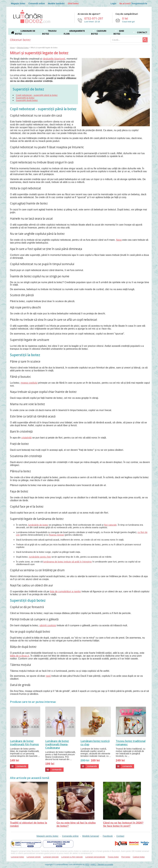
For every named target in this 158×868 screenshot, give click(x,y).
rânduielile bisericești (54, 59)
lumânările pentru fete (40, 557)
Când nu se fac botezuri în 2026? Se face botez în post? (123, 805)
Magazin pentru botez (47, 836)
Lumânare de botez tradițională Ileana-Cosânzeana (57, 744)
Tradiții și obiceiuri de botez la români (29, 805)
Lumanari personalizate (95, 857)
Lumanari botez (17, 857)
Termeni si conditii (105, 864)
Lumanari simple (34, 857)
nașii (48, 676)
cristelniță (26, 438)
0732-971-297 (94, 18)
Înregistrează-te (139, 3)
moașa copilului (29, 383)
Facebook (108, 836)
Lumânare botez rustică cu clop (95, 743)
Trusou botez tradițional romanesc (131, 743)
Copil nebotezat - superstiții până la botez (37, 95)
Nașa (119, 240)
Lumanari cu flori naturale (72, 857)
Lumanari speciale (51, 857)
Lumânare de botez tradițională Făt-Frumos (24, 743)
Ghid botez (73, 3)
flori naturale (110, 525)
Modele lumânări (56, 3)
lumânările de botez (38, 525)
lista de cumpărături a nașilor (65, 591)
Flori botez (126, 857)
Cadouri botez (139, 857)
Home (12, 48)
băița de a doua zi (20, 656)
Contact (142, 32)
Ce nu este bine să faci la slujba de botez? (76, 805)
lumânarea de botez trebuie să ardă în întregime (67, 562)
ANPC (93, 864)
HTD (87, 864)
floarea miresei (56, 535)
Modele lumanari (91, 836)
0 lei (125, 18)
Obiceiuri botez (23, 48)
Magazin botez (18, 3)
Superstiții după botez (27, 100)
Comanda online (70, 836)
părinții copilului (48, 625)
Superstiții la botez (25, 98)
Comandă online (37, 3)
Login (113, 3)
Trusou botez (113, 857)
